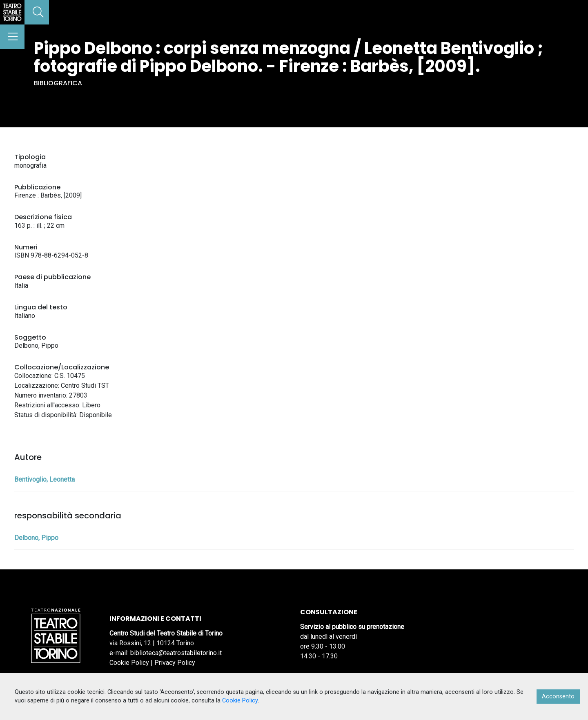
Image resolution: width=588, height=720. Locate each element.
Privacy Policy (175, 663)
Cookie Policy (129, 663)
